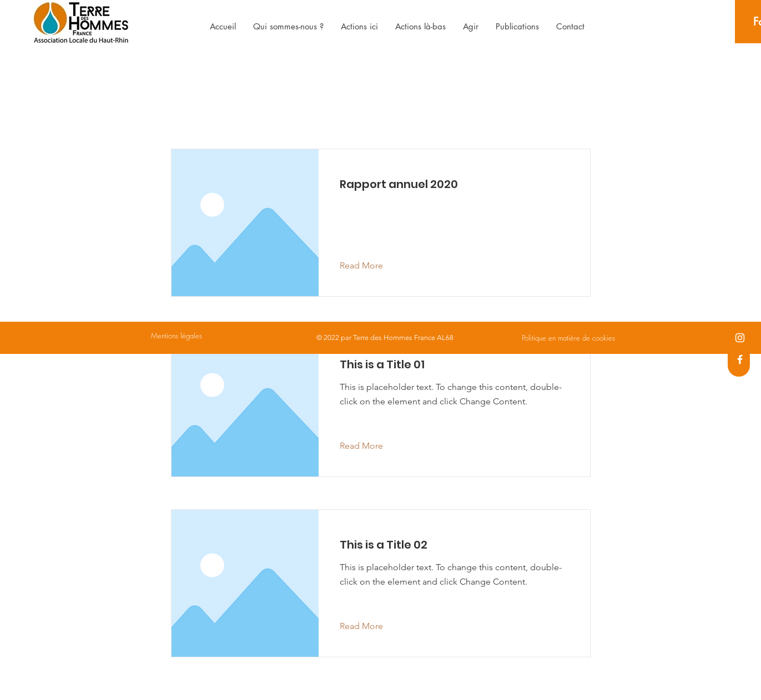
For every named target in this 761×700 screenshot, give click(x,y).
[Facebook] (740, 359)
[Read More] (370, 266)
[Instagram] (740, 338)
